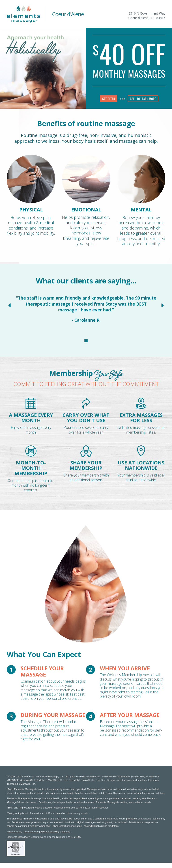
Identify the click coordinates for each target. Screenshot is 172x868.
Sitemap (66, 832)
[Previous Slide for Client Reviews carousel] (9, 305)
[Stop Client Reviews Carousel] (86, 341)
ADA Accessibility (50, 832)
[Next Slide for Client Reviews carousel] (163, 305)
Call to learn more (143, 99)
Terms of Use (31, 832)
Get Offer (109, 99)
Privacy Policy (14, 832)
